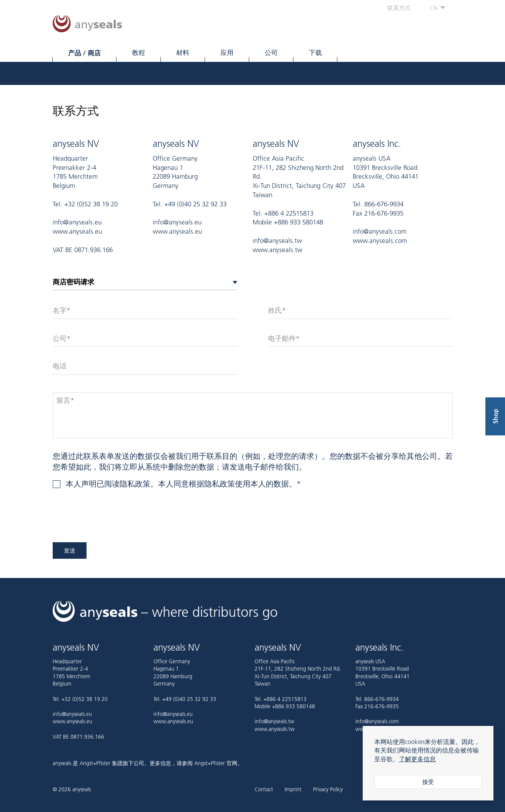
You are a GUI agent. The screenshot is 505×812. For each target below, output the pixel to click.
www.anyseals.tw (277, 250)
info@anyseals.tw (277, 241)
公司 (271, 53)
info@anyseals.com (380, 231)
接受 (428, 782)
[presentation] (111, 520)
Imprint (293, 790)
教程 (138, 53)
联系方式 (399, 8)
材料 (183, 53)
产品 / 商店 (84, 53)
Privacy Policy (328, 790)
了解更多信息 (417, 759)
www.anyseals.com (380, 241)
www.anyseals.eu (77, 231)
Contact (264, 790)
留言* (65, 400)
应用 (227, 53)
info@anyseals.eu (77, 222)
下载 (315, 53)
